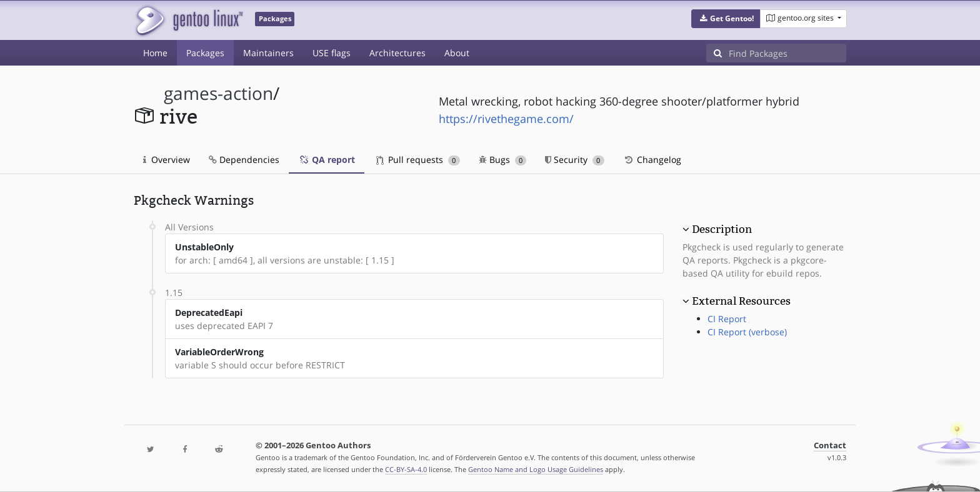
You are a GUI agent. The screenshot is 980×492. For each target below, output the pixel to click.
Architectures (397, 53)
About (457, 53)
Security (575, 160)
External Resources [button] (741, 301)
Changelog (652, 160)
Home (155, 53)
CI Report (727, 319)
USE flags (332, 53)
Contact (830, 445)
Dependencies (244, 160)
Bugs (503, 160)
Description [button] (722, 229)
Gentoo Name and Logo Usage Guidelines (536, 469)
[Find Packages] (787, 53)
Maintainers (268, 53)
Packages (205, 53)
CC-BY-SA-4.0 (406, 469)
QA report (327, 160)
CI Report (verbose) (747, 332)
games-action (218, 93)
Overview (167, 160)
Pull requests (418, 160)
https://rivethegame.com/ (506, 119)
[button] (726, 19)
